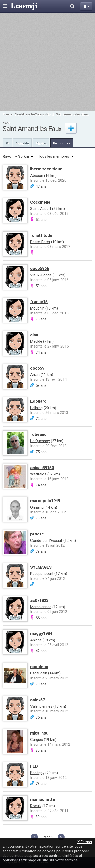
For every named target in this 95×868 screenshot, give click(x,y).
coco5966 (40, 269)
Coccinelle (40, 202)
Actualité (22, 143)
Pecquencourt (42, 574)
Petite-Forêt (40, 242)
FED (34, 766)
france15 (39, 302)
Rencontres (62, 143)
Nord (50, 114)
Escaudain (39, 673)
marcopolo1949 (45, 501)
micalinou (39, 733)
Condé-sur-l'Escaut (46, 541)
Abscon (37, 176)
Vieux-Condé (41, 275)
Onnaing (37, 507)
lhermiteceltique (46, 169)
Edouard (38, 401)
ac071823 (39, 600)
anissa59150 (42, 468)
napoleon (39, 667)
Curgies (37, 740)
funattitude (41, 235)
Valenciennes (41, 706)
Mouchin (37, 308)
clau (34, 335)
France (7, 114)
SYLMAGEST (42, 567)
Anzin (35, 375)
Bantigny (37, 773)
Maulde (36, 341)
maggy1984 (41, 634)
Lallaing (36, 408)
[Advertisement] (47, 62)
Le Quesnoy (40, 441)
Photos (41, 143)
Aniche (36, 640)
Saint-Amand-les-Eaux (72, 114)
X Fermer (85, 842)
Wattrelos (38, 474)
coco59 (37, 368)
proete (37, 534)
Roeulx (36, 806)
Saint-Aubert (41, 209)
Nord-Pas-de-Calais (29, 114)
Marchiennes (41, 607)
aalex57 (38, 700)
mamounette (43, 799)
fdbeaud (38, 435)
